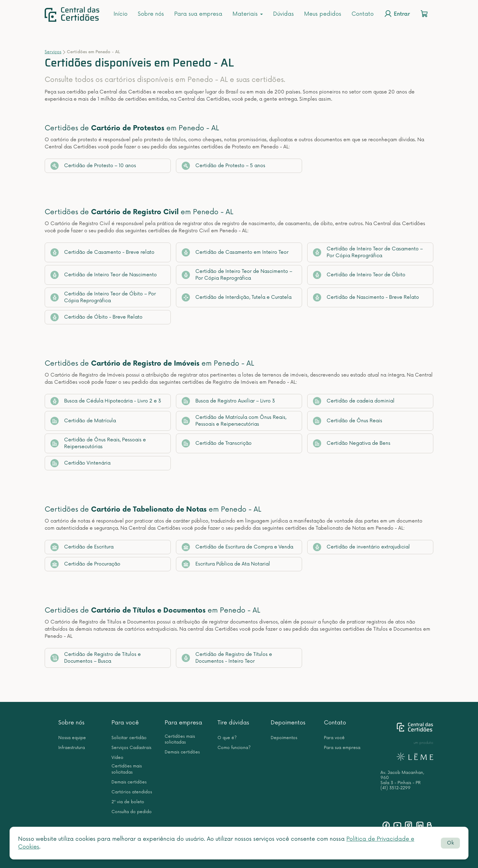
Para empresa (183, 723)
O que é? (227, 738)
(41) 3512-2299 (395, 788)
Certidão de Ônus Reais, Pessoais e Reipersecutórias (98, 443)
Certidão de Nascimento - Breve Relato (366, 297)
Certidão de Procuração (85, 564)
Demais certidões (129, 782)
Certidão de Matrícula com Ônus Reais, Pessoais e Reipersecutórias (234, 421)
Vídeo (117, 758)
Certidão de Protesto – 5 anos (223, 166)
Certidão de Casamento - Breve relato (102, 252)
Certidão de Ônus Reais (348, 421)
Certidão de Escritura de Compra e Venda (237, 547)
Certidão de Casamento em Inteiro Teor (235, 252)
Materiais (248, 14)
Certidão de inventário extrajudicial (361, 547)
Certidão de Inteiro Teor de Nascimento (104, 275)
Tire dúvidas (233, 723)
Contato (363, 14)
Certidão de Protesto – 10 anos (93, 166)
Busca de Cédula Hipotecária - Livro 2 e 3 (106, 401)
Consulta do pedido (132, 812)
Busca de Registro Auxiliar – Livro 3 (228, 401)
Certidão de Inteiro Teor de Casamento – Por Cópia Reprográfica (368, 252)
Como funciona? (234, 748)
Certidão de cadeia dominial (354, 401)
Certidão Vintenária (80, 463)
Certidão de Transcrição (217, 443)
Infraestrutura (72, 748)
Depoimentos (288, 723)
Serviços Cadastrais (131, 748)
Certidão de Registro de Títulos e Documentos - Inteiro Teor (227, 658)
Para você (125, 723)
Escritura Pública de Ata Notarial (226, 564)
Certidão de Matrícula (83, 421)
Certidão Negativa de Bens (352, 443)
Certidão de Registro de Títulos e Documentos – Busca (96, 658)
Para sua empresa (198, 14)
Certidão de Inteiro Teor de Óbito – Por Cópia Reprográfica (103, 297)
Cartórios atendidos (132, 792)
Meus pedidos (323, 14)
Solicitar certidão (129, 738)
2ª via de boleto (128, 802)
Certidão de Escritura (82, 547)
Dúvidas (283, 14)
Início (121, 14)
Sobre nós (151, 14)
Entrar (397, 14)
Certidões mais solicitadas (127, 769)
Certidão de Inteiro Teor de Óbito (359, 275)
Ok (450, 843)
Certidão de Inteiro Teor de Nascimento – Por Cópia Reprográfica (237, 275)
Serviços (53, 52)
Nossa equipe (72, 738)
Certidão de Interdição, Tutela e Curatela (237, 297)
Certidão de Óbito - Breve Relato (96, 317)
